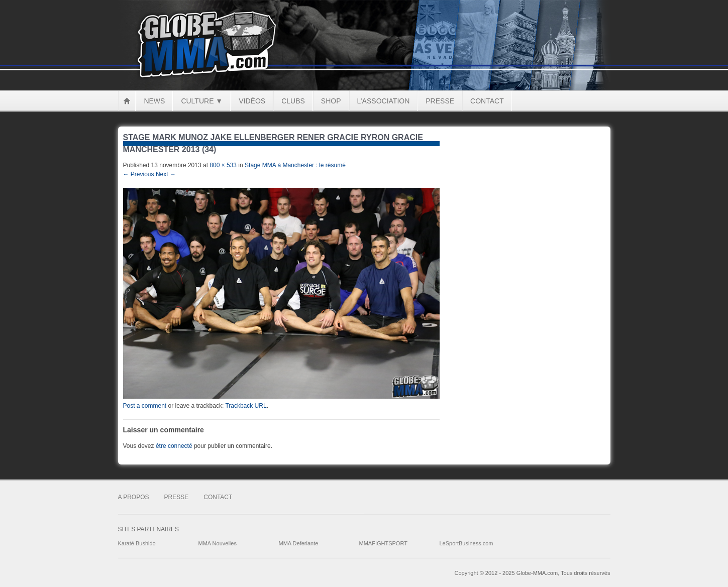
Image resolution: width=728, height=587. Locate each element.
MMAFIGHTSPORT (383, 543)
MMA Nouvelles (218, 543)
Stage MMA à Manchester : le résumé (295, 165)
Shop (331, 101)
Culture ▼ (202, 101)
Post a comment (145, 406)
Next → (166, 174)
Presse (440, 101)
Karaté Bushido (137, 543)
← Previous (139, 174)
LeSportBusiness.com (466, 543)
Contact (487, 101)
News (154, 101)
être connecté (174, 446)
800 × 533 (223, 165)
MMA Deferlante (299, 543)
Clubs (293, 101)
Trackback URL (246, 406)
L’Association (384, 101)
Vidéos (252, 101)
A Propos (134, 497)
